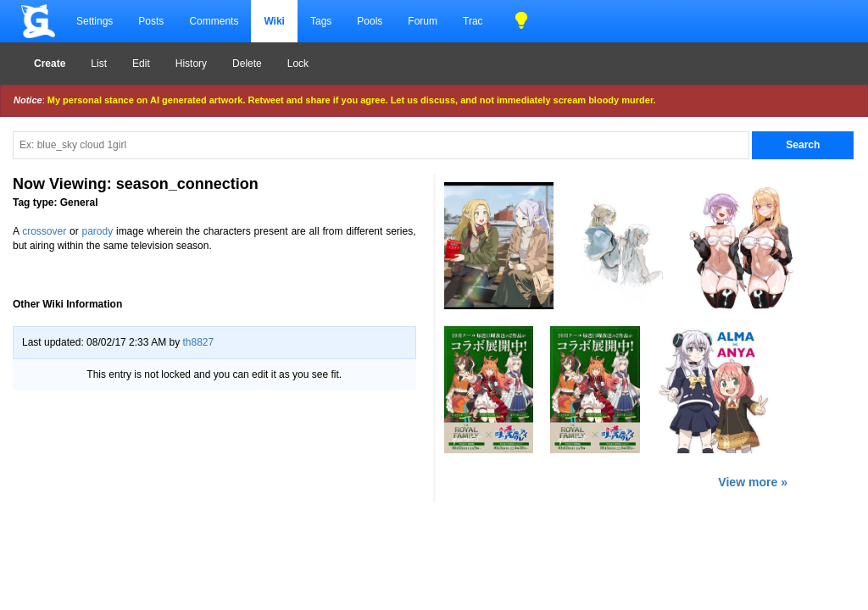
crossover (44, 231)
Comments (214, 21)
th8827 (198, 342)
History (191, 64)
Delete (247, 64)
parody (97, 231)
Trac (473, 21)
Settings (95, 21)
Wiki (274, 21)
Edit (141, 64)
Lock (298, 64)
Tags (321, 21)
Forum (423, 21)
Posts (151, 21)
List (99, 64)
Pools (370, 21)
